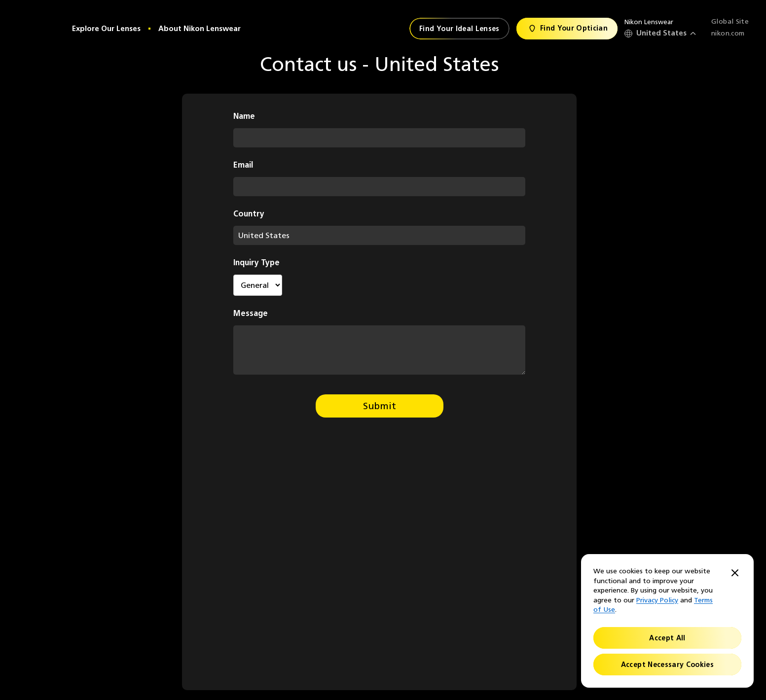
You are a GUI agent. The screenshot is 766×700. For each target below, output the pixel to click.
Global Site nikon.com (730, 27)
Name (244, 116)
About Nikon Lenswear (200, 29)
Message (251, 313)
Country (249, 214)
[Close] (735, 574)
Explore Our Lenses (106, 29)
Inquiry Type (256, 262)
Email (243, 165)
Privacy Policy (657, 600)
